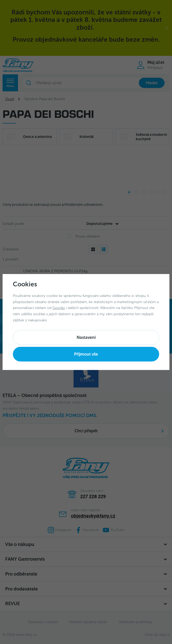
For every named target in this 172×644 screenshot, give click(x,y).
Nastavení (86, 337)
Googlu (59, 308)
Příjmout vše (86, 354)
